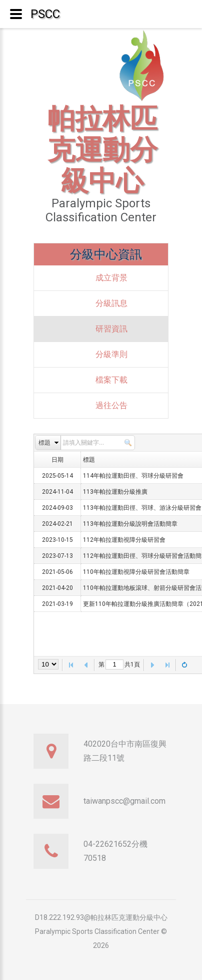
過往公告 (111, 405)
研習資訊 (111, 329)
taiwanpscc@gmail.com (124, 801)
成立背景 (111, 278)
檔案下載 (111, 380)
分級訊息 (111, 303)
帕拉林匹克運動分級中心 (102, 150)
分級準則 (111, 354)
